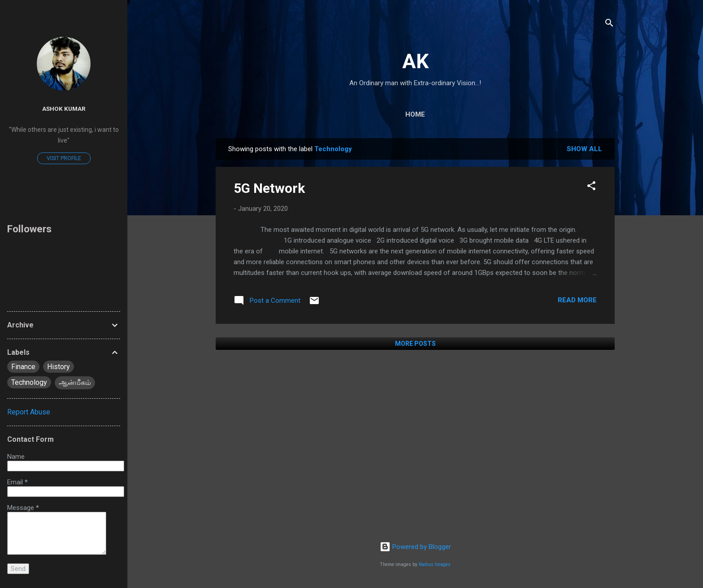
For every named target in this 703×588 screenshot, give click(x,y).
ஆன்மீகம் (75, 382)
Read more (577, 300)
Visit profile (64, 158)
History (59, 367)
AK (415, 61)
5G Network (269, 188)
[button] (591, 187)
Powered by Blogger (415, 547)
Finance (23, 367)
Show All (584, 149)
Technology (29, 382)
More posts (415, 344)
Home (415, 114)
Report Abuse (29, 412)
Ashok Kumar (64, 109)
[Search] (609, 24)
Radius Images (435, 564)
